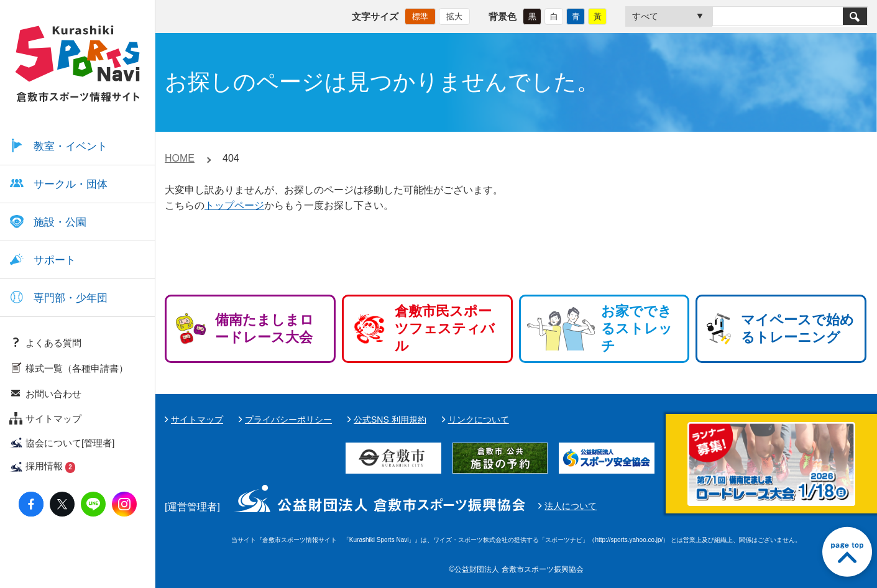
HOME (180, 158)
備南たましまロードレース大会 (264, 328)
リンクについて (479, 420)
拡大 (454, 16)
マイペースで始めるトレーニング (797, 328)
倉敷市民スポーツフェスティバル (445, 328)
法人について (571, 506)
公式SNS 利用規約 (390, 420)
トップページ (234, 205)
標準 (420, 16)
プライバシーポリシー (288, 420)
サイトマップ (197, 420)
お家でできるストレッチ (637, 328)
